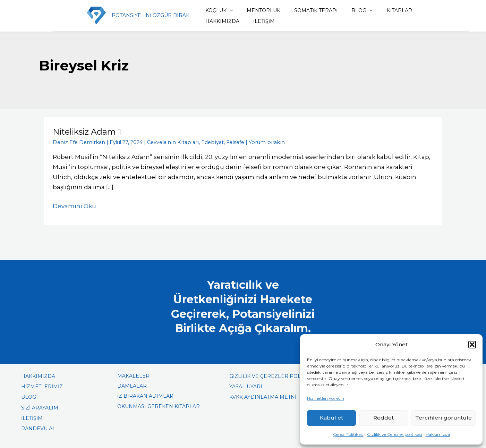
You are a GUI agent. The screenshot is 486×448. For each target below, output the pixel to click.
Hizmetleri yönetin (326, 398)
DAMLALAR (132, 386)
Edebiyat (205, 142)
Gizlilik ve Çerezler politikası (395, 434)
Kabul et (331, 418)
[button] (472, 345)
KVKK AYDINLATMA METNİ (263, 397)
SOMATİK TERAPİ (303, 10)
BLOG (346, 10)
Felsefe (227, 142)
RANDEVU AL (38, 428)
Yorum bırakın (257, 142)
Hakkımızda (438, 434)
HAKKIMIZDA (421, 10)
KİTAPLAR (380, 10)
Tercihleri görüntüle (444, 418)
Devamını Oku (74, 205)
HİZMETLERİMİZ (42, 386)
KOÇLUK (212, 10)
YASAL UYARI (246, 386)
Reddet (383, 418)
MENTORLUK (254, 10)
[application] (223, 10)
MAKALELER (133, 375)
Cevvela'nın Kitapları (168, 142)
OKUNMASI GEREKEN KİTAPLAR (159, 406)
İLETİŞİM (210, 21)
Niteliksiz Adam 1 (87, 132)
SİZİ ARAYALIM (40, 407)
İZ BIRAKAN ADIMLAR (145, 396)
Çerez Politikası (348, 434)
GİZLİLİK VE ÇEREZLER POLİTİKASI (274, 376)
